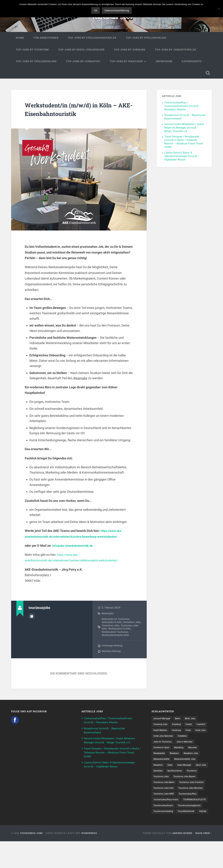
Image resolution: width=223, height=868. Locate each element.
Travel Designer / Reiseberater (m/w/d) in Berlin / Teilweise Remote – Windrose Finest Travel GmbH (184, 146)
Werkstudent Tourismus (115, 636)
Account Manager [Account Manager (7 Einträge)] (163, 723)
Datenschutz (192, 64)
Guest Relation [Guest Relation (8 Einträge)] (176, 735)
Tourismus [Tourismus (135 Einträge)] (159, 789)
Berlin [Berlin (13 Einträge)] (181, 723)
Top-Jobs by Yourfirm (32, 53)
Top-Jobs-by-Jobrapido (83, 64)
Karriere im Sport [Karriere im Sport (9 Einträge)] (186, 753)
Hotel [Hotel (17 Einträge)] (156, 741)
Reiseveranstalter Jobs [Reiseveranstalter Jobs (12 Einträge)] (189, 771)
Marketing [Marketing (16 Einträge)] (159, 759)
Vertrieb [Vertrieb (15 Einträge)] (182, 838)
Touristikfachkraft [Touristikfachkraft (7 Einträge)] (163, 838)
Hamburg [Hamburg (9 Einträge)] (194, 735)
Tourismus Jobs (112, 17)
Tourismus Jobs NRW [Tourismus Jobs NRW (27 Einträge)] (165, 814)
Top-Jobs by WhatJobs (126, 64)
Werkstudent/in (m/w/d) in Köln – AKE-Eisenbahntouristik (78, 113)
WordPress (89, 860)
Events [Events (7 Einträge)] (192, 729)
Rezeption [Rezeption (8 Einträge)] (159, 777)
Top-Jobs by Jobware (130, 53)
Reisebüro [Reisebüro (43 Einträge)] (159, 765)
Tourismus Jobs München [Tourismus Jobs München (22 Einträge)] (167, 807)
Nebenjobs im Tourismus (116, 623)
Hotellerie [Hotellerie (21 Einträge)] (159, 747)
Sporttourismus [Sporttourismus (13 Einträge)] (194, 783)
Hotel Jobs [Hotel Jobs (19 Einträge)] (170, 741)
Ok (97, 10)
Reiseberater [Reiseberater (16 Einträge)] (191, 759)
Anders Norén (182, 860)
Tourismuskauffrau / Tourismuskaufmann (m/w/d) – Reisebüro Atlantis (182, 110)
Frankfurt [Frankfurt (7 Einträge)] (159, 735)
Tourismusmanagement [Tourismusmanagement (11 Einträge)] (166, 832)
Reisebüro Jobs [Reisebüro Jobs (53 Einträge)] (177, 765)
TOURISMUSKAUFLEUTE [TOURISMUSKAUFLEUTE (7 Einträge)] (167, 826)
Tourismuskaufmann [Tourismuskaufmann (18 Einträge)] (196, 826)
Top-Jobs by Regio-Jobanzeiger (81, 53)
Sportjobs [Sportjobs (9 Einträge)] (175, 783)
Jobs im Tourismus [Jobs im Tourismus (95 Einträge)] (178, 747)
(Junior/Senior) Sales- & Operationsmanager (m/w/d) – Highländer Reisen (182, 160)
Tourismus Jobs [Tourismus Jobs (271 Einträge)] (178, 789)
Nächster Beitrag (112, 655)
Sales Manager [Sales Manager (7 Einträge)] (187, 777)
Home (20, 41)
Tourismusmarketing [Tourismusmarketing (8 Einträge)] (195, 832)
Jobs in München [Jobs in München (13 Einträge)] (163, 753)
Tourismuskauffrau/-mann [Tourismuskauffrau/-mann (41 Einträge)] (168, 819)
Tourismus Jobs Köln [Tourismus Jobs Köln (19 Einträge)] (198, 801)
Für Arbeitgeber (46, 41)
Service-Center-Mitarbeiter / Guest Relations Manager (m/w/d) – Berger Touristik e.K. (184, 131)
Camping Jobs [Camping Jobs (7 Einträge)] (161, 729)
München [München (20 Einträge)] (174, 759)
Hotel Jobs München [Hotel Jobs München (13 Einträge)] (191, 741)
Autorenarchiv (32, 620)
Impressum (164, 64)
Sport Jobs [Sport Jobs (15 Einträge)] (159, 783)
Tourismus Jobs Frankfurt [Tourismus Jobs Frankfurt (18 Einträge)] (168, 801)
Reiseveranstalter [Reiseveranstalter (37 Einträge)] (163, 771)
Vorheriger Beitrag (112, 650)
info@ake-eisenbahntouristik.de (75, 549)
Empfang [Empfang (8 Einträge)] (179, 729)
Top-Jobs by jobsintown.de (176, 53)
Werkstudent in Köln (126, 633)
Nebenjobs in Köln (112, 626)
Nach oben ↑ (204, 860)
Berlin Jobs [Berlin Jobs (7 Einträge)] (194, 723)
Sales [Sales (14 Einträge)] (172, 777)
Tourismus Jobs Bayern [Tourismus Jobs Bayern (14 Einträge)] (166, 795)
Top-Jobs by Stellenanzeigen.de (92, 41)
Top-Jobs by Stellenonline (146, 41)
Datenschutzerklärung (118, 10)
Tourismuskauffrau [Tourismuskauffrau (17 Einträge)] (192, 814)
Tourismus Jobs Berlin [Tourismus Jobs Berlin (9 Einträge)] (196, 795)
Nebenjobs (108, 617)
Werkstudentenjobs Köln (116, 639)
